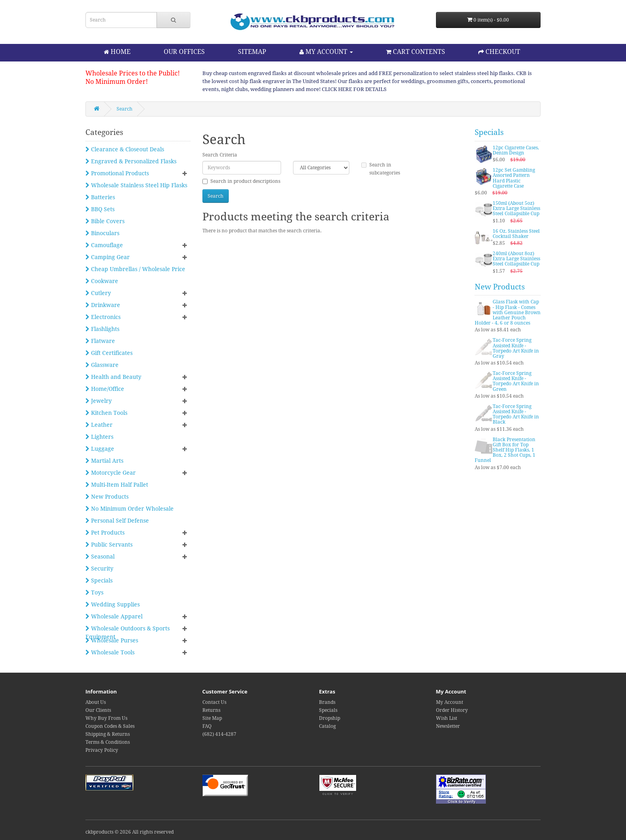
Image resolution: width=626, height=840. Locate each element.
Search (125, 109)
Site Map (212, 718)
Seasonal (100, 557)
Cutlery (98, 293)
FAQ (207, 726)
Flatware (100, 341)
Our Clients (98, 710)
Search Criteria (220, 155)
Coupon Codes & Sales (110, 726)
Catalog (327, 726)
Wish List (447, 718)
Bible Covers (105, 221)
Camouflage (104, 245)
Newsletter (448, 726)
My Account (450, 702)
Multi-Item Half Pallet (117, 485)
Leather (99, 425)
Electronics (103, 317)
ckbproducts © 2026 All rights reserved (130, 832)
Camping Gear (108, 257)
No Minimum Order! (117, 82)
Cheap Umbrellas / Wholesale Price (135, 269)
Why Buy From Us (106, 718)
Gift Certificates (109, 353)
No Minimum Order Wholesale (130, 509)
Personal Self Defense (117, 521)
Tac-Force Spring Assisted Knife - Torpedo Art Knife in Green (516, 381)
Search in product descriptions (241, 181)
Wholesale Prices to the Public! (133, 73)
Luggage (100, 449)
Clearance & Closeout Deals (125, 149)
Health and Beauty (113, 377)
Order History (452, 710)
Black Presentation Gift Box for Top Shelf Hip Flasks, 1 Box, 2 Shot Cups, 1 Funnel (505, 450)
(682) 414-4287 (219, 734)
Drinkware (103, 305)
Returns (211, 710)
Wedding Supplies (113, 604)
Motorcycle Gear (111, 473)
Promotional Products (117, 173)
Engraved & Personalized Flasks (131, 161)
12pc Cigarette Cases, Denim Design (516, 150)
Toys (94, 592)
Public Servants (109, 545)
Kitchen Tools (106, 413)
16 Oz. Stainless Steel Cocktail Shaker (516, 234)
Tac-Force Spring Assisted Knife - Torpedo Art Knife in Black (516, 414)
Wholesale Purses (112, 640)
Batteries (100, 197)
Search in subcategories (381, 169)
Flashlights (102, 329)
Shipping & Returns (108, 734)
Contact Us (214, 702)
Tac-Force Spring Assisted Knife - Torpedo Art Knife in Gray (516, 348)
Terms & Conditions (108, 742)
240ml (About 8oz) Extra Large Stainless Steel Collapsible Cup (516, 259)
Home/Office (105, 389)
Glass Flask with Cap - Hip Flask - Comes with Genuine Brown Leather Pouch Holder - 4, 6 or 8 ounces (508, 312)
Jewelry (99, 401)
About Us (96, 702)
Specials (99, 580)
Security (99, 569)
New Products (107, 497)
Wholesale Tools (110, 652)
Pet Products (105, 533)
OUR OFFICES (184, 52)
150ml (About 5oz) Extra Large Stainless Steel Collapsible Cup (516, 208)
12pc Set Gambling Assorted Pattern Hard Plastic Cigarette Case (514, 178)
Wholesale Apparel (114, 616)
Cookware (102, 281)
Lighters (99, 437)
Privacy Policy (102, 750)
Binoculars (102, 233)
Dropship (330, 718)
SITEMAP (252, 52)
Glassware (102, 365)
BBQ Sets (100, 209)
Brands (327, 702)
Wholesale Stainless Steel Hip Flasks (136, 185)
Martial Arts (104, 461)
